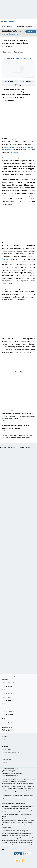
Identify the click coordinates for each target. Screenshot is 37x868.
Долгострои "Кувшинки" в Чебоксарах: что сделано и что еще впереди (18, 428)
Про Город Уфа (6, 704)
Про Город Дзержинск (8, 715)
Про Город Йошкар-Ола (8, 682)
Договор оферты (6, 749)
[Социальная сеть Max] (18, 85)
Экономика (19, 52)
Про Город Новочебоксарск (9, 676)
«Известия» (14, 152)
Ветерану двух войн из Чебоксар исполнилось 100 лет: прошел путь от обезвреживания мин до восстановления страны (18, 417)
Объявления (5, 746)
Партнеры (5, 762)
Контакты (5, 743)
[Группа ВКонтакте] (10, 81)
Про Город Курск (6, 697)
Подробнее (18, 812)
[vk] (16, 372)
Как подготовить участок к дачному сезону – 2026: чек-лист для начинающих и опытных (18, 438)
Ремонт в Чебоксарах (7, 26)
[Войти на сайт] (34, 22)
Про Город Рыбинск (7, 701)
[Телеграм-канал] (27, 81)
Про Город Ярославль (8, 693)
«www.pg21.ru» (15, 768)
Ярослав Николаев (23, 58)
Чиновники (7, 52)
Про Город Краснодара (8, 722)
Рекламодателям (6, 759)
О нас (3, 740)
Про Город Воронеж (7, 687)
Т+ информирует (20, 26)
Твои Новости (6, 679)
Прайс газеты (6, 756)
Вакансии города (31, 26)
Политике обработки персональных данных (10, 34)
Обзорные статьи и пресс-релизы (11, 753)
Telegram (4, 736)
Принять (31, 31)
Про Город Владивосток (8, 719)
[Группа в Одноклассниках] (6, 730)
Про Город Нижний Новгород (10, 711)
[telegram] (22, 372)
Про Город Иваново (7, 690)
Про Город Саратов (7, 708)
